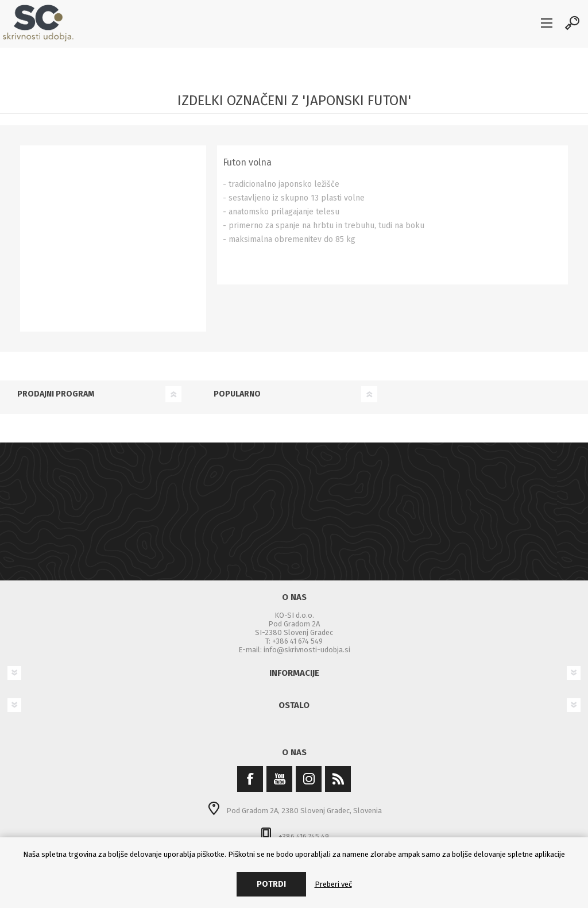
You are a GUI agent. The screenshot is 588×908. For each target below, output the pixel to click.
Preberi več (333, 884)
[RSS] (338, 779)
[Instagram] (309, 779)
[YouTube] (279, 779)
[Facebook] (250, 779)
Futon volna (247, 162)
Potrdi (271, 884)
